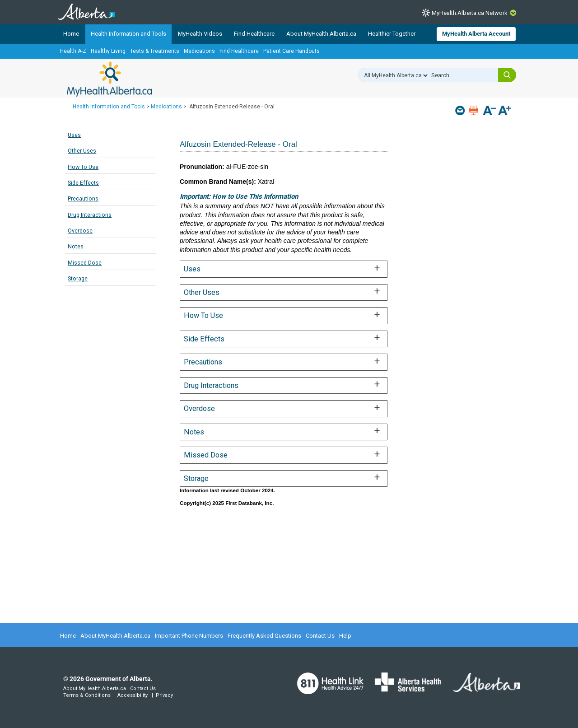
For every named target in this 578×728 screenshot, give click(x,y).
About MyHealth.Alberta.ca (321, 34)
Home (71, 34)
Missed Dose (85, 263)
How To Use (83, 167)
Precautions (83, 198)
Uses (74, 135)
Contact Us (320, 636)
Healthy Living (108, 51)
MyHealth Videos (200, 34)
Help (345, 636)
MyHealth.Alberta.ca (110, 79)
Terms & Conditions (87, 695)
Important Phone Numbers (189, 636)
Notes (76, 246)
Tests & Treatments (155, 51)
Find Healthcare (254, 34)
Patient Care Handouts (291, 51)
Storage (78, 278)
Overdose (80, 231)
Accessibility (133, 695)
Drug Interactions (90, 215)
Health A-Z (73, 51)
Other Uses (82, 151)
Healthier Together (392, 34)
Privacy (164, 695)
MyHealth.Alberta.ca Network (470, 13)
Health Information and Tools (128, 34)
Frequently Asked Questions (264, 636)
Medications (199, 51)
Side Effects (83, 183)
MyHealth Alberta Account (476, 34)
